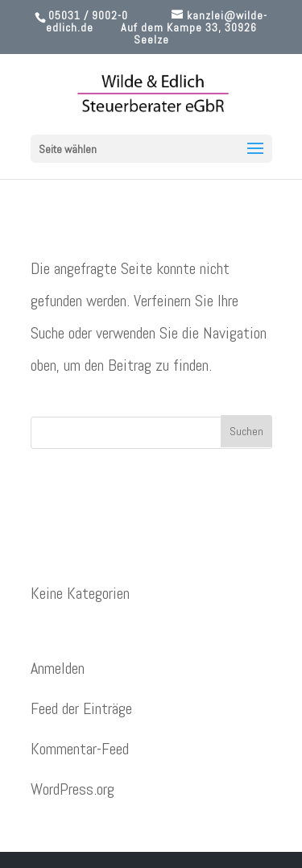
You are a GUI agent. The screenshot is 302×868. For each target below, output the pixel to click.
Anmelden (58, 668)
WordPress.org (72, 789)
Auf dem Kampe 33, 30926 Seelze (189, 33)
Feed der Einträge (81, 708)
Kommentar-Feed (80, 749)
